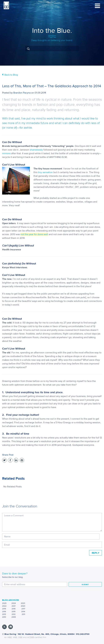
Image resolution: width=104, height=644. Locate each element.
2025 (4, 603)
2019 (4, 609)
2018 (14, 609)
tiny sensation (45, 172)
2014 (23, 612)
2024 (14, 603)
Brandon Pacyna (22, 93)
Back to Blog (11, 75)
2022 (4, 606)
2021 (14, 606)
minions (6, 153)
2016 (4, 612)
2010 (4, 617)
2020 (23, 606)
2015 (14, 612)
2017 (23, 609)
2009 (14, 617)
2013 (4, 614)
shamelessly (36, 150)
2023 (23, 603)
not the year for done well (34, 234)
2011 (23, 614)
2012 (14, 614)
